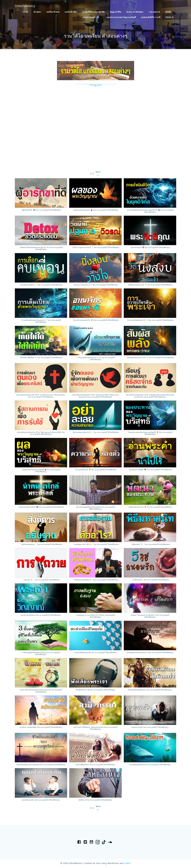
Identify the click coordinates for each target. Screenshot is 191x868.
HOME (26, 12)
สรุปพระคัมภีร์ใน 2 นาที (151, 17)
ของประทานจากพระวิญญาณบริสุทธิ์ (121, 17)
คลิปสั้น (170, 12)
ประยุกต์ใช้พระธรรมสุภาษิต (94, 12)
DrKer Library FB (92, 17)
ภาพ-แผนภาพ (154, 12)
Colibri (127, 864)
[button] (98, 174)
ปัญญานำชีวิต (116, 12)
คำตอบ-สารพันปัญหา (135, 12)
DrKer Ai (170, 17)
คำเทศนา (37, 12)
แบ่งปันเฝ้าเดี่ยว (71, 12)
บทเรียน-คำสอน (53, 12)
